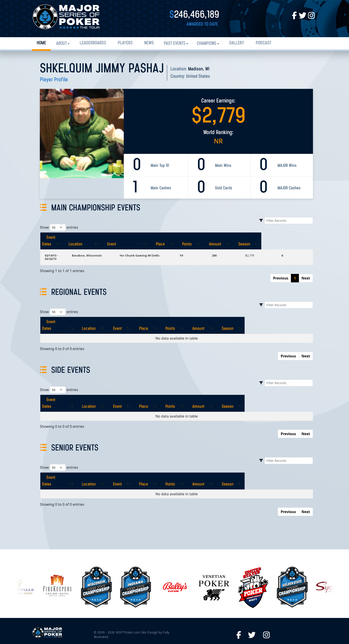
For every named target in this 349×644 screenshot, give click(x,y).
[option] (175, 557)
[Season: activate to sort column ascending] (297, 238)
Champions (207, 44)
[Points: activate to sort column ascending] (235, 238)
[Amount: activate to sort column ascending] (266, 238)
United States (198, 76)
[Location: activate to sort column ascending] (109, 238)
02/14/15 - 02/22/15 (58, 249)
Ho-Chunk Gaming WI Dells (156, 249)
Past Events (175, 44)
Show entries (59, 227)
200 (228, 249)
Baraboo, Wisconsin (105, 249)
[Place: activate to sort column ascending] (207, 238)
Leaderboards (93, 43)
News (149, 43)
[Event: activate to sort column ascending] (162, 238)
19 (199, 249)
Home (41, 43)
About (61, 44)
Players (125, 43)
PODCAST (263, 43)
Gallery (237, 43)
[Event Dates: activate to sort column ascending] (63, 238)
